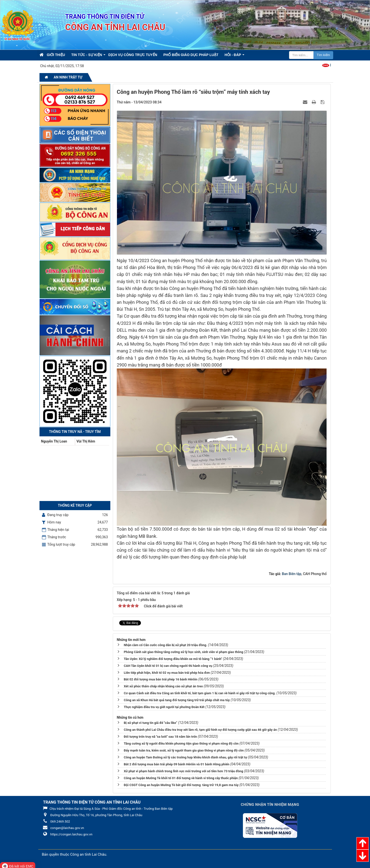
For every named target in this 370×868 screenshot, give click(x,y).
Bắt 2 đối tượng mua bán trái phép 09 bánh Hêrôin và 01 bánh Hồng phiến (176, 763)
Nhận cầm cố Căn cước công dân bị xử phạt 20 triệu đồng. (165, 644)
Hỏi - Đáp (233, 55)
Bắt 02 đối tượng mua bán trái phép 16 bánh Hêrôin (160, 678)
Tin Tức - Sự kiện (87, 55)
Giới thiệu (56, 55)
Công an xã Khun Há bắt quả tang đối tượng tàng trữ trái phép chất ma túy (177, 699)
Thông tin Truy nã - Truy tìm (75, 432)
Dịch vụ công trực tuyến (133, 55)
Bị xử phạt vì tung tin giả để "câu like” (150, 721)
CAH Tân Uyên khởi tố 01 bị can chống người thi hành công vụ (168, 664)
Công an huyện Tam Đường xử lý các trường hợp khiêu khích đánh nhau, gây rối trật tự (185, 756)
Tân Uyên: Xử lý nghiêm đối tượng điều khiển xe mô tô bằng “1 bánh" (173, 657)
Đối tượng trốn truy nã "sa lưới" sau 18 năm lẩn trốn (160, 735)
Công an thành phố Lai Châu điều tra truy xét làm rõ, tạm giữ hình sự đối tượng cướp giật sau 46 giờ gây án (200, 728)
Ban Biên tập (292, 574)
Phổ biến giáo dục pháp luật (191, 55)
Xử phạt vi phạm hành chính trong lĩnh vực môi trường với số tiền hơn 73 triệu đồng (183, 770)
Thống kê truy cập (75, 505)
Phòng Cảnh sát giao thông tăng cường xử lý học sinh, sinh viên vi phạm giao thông (183, 650)
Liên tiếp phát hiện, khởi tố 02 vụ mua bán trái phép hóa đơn (167, 671)
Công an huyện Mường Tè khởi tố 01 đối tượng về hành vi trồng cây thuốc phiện (181, 777)
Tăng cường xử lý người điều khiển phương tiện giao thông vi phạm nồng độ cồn (181, 742)
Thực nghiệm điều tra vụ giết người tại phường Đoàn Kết (164, 705)
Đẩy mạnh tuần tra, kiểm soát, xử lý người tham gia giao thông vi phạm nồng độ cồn (184, 749)
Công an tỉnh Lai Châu (88, 853)
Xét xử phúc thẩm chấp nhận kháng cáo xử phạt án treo (163, 685)
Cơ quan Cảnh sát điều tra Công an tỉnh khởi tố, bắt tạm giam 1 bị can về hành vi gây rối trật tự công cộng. (200, 692)
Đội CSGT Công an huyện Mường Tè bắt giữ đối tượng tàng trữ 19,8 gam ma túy (181, 783)
